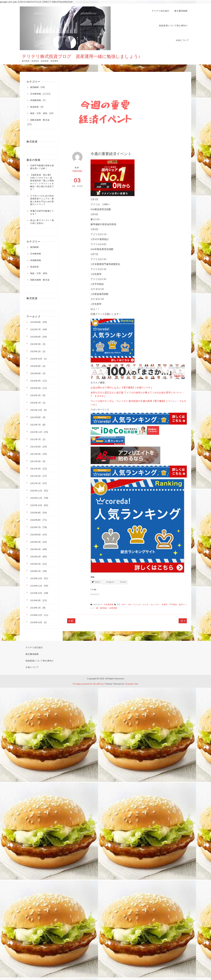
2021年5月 (36, 454)
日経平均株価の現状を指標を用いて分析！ (42, 167)
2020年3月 (36, 557)
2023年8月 (36, 417)
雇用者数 (113, 608)
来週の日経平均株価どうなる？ (42, 212)
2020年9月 (36, 513)
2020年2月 (36, 564)
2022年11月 (36, 432)
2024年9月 (36, 366)
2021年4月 (36, 461)
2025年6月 (36, 337)
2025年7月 (36, 329)
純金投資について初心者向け (173, 26)
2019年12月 (36, 578)
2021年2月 (36, 476)
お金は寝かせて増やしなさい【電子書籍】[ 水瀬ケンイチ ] (121, 387)
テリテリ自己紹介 (161, 11)
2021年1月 (36, 483)
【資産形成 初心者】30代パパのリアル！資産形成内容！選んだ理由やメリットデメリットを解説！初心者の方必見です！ (42, 182)
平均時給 (173, 604)
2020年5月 (36, 542)
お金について (182, 40)
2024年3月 (36, 395)
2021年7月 (36, 439)
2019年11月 (36, 586)
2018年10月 (36, 622)
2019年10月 (36, 593)
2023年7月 (36, 425)
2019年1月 (36, 608)
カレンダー (155, 604)
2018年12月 (36, 615)
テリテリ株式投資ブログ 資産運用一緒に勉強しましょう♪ (81, 56)
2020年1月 (36, 571)
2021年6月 (36, 447)
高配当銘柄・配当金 (40, 120)
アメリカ (137, 604)
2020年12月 (36, 491)
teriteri (77, 171)
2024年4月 (36, 388)
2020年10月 (36, 505)
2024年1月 (36, 403)
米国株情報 (36, 100)
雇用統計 (104, 608)
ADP (124, 604)
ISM (130, 604)
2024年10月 (36, 359)
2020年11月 (36, 498)
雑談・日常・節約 (39, 113)
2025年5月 (36, 344)
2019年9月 (36, 600)
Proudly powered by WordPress (88, 684)
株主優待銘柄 (181, 11)
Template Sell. (131, 684)
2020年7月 (36, 527)
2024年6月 (36, 373)
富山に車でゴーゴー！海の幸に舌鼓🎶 (42, 222)
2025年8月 (36, 322)
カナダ (146, 604)
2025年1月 (36, 351)
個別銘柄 (35, 87)
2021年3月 (36, 469)
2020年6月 (36, 535)
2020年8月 (36, 520)
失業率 (165, 604)
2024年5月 (36, 381)
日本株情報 (109, 604)
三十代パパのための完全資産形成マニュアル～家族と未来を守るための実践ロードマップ (42, 200)
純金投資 (35, 107)
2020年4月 (36, 549)
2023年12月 (36, 410)
